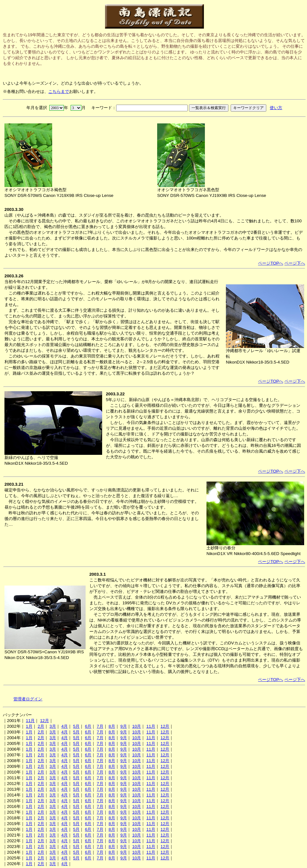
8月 (112, 726)
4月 (65, 726)
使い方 (276, 108)
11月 (30, 721)
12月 (45, 721)
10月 (136, 726)
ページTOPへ (271, 263)
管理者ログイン (28, 699)
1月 (29, 726)
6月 (88, 726)
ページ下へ (295, 263)
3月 (53, 726)
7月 (100, 726)
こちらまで (59, 91)
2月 (41, 726)
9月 (123, 726)
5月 (76, 726)
